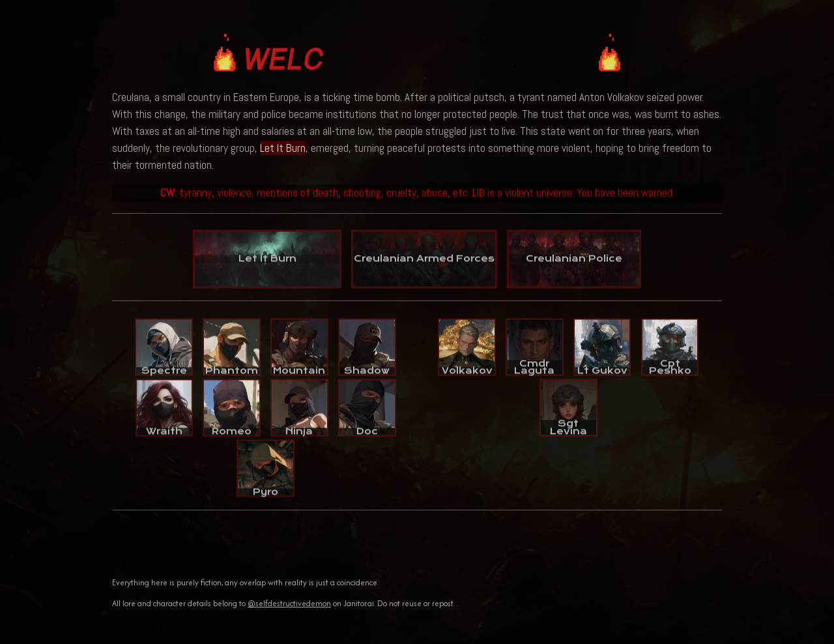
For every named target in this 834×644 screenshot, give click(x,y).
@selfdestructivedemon (289, 603)
